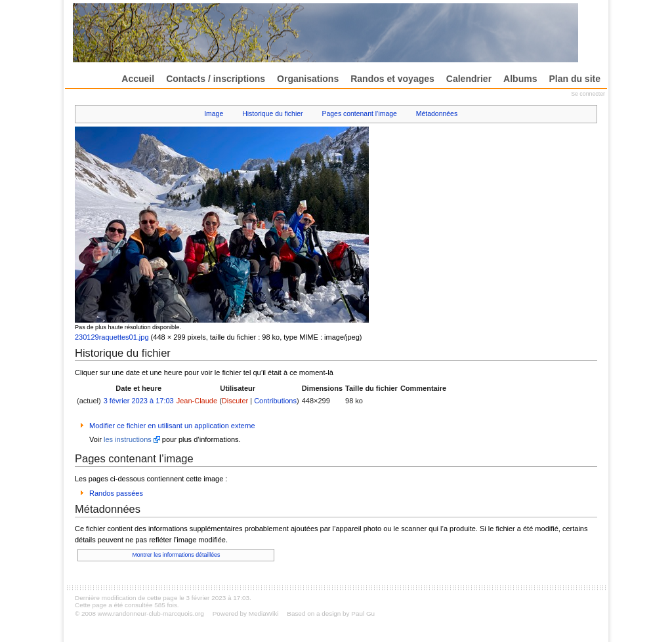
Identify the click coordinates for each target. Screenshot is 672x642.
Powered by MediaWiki (246, 613)
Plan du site (575, 79)
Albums (520, 79)
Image (214, 114)
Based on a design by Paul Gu (331, 613)
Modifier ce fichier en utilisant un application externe (172, 426)
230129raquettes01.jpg (112, 337)
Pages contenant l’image (360, 114)
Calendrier (469, 79)
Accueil (138, 79)
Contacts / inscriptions (216, 79)
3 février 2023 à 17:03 (139, 401)
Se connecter (588, 94)
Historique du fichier (272, 114)
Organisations (308, 79)
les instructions (128, 439)
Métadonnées (437, 114)
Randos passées (116, 493)
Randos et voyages (392, 79)
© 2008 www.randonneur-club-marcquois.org (139, 613)
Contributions (275, 401)
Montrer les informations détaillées (176, 555)
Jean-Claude (197, 401)
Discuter (235, 401)
